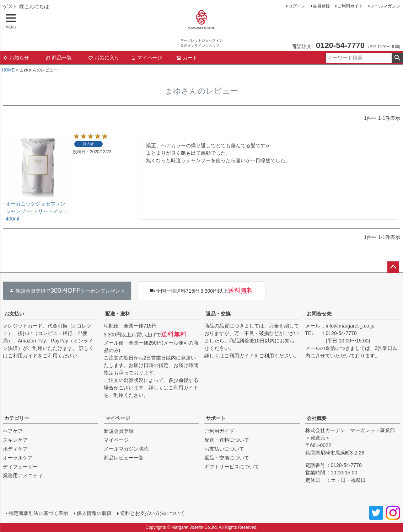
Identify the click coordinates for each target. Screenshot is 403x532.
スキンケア (15, 440)
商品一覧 (59, 58)
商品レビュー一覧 (124, 458)
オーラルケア (18, 458)
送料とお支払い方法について (152, 513)
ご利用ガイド (350, 6)
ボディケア (15, 449)
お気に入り (104, 58)
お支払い (14, 314)
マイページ (146, 58)
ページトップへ (393, 267)
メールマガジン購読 (126, 449)
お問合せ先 (319, 314)
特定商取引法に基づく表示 (38, 513)
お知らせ (16, 58)
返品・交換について (227, 458)
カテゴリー (17, 418)
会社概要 (317, 418)
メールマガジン (385, 6)
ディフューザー (20, 467)
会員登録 (321, 6)
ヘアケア (13, 431)
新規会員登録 (119, 431)
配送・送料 (118, 314)
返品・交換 (218, 314)
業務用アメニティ (23, 475)
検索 (397, 58)
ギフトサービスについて (232, 467)
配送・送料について (227, 440)
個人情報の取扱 (94, 513)
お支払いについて (224, 449)
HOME (8, 70)
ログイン (297, 6)
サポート (216, 418)
